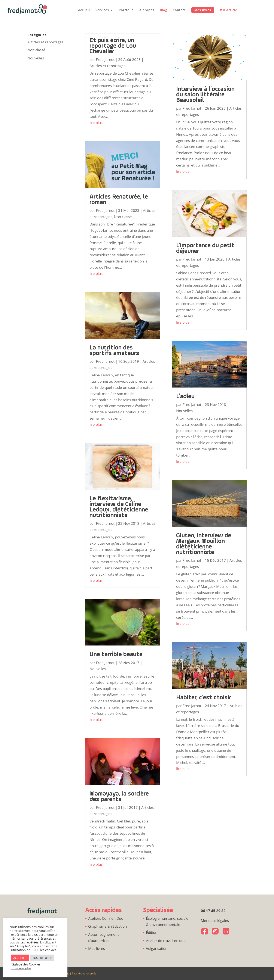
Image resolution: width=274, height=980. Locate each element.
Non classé (36, 50)
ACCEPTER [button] (20, 958)
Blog (164, 10)
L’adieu (185, 397)
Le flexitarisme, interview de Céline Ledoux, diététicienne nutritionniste (119, 507)
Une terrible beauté (116, 655)
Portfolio (126, 10)
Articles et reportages (45, 42)
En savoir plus (21, 968)
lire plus (96, 123)
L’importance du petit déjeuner (205, 248)
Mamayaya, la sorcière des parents (119, 797)
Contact (179, 10)
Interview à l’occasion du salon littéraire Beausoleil (205, 95)
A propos (147, 10)
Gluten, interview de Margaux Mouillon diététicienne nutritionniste (204, 544)
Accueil (84, 10)
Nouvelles (36, 58)
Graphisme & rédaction (107, 926)
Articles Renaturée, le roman (119, 200)
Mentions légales (215, 920)
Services (102, 10)
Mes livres (203, 10)
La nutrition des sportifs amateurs (114, 351)
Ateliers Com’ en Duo (106, 918)
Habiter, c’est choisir (204, 698)
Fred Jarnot (105, 60)
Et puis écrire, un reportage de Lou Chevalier (113, 46)
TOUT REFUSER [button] (42, 958)
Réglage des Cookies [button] (26, 964)
